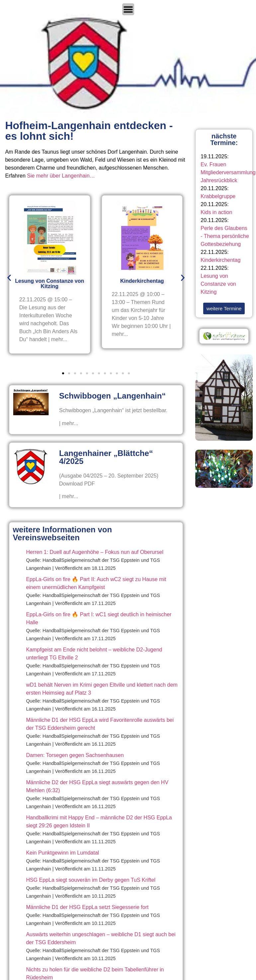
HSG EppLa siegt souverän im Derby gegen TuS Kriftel (91, 880)
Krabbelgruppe (218, 196)
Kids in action (216, 212)
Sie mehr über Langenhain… (61, 176)
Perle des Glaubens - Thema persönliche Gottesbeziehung (225, 236)
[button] (9, 278)
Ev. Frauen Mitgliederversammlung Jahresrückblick (228, 172)
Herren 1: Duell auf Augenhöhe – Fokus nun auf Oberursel (95, 552)
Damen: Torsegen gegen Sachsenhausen (75, 755)
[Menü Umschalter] (128, 9)
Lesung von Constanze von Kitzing (218, 284)
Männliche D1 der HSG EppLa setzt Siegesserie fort (87, 907)
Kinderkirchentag (220, 260)
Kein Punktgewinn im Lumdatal (62, 853)
